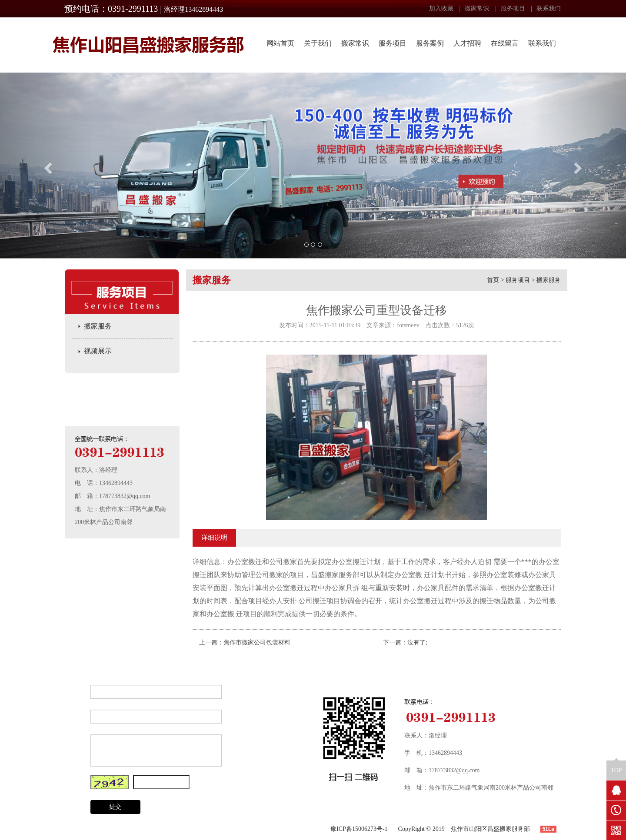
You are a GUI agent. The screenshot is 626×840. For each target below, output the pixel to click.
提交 (115, 807)
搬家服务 (98, 326)
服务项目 (513, 8)
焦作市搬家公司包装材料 (257, 642)
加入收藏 (441, 8)
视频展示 (98, 351)
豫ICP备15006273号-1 (359, 829)
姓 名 (74, 692)
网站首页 (280, 43)
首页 (493, 280)
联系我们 (549, 8)
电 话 (74, 716)
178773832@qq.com (125, 496)
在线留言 (505, 43)
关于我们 (318, 43)
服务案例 (430, 43)
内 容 (74, 741)
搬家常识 (477, 8)
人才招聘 (467, 43)
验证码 (74, 782)
